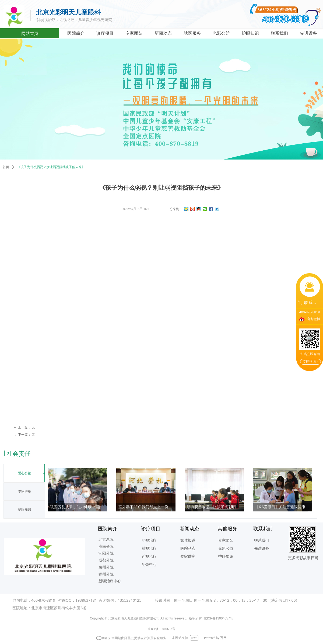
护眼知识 (250, 33)
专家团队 (134, 33)
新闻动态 (163, 33)
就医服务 (192, 33)
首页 (6, 167)
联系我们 (279, 33)
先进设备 (308, 33)
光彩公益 (221, 33)
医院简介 (76, 33)
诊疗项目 (105, 33)
